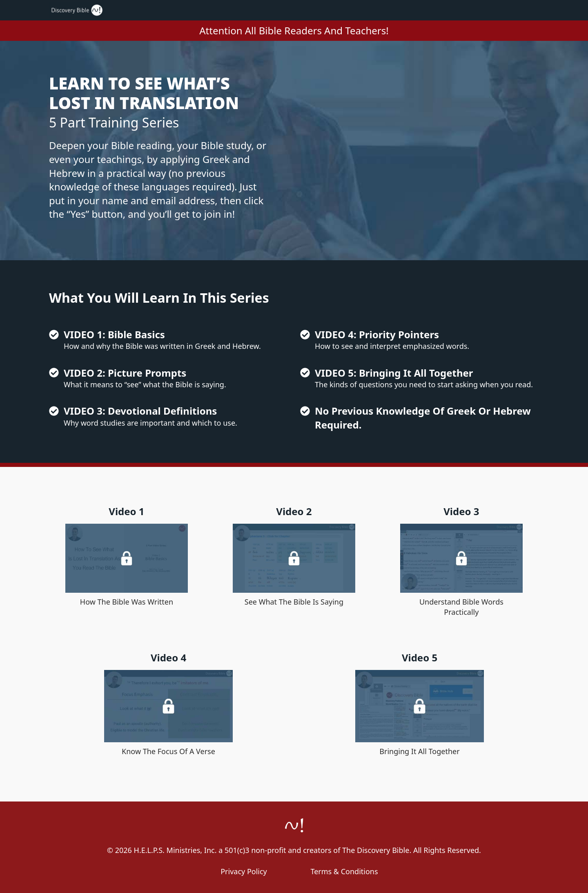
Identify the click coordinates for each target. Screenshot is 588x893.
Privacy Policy (244, 871)
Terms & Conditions (344, 871)
